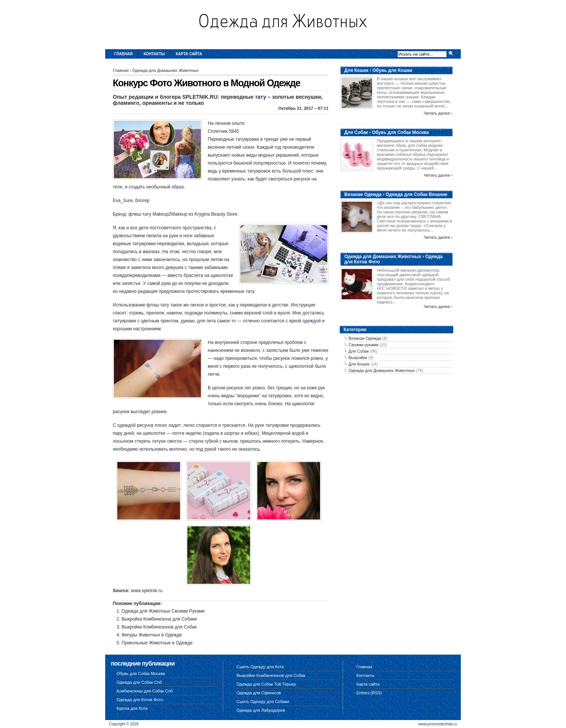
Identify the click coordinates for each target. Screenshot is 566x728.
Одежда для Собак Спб (139, 682)
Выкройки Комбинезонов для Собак (159, 627)
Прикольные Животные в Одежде (157, 643)
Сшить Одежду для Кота (260, 667)
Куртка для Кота (132, 708)
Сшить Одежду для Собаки (263, 702)
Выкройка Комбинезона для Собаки (159, 619)
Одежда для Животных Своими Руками (163, 611)
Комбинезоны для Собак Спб (145, 691)
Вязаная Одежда (365, 338)
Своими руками (363, 345)
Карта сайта (189, 54)
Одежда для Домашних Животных (166, 70)
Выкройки (358, 358)
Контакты (154, 54)
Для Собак (359, 351)
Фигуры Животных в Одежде (152, 635)
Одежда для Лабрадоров (261, 710)
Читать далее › (438, 113)
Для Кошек (359, 364)
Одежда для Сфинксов (259, 693)
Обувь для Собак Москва (141, 674)
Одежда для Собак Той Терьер (266, 684)
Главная (124, 54)
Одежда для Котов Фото (140, 700)
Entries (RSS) (369, 693)
